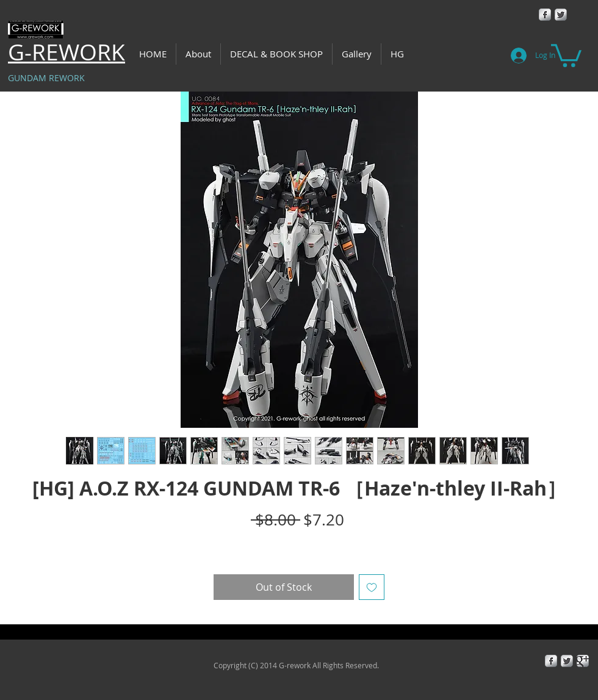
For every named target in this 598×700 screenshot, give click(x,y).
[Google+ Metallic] (583, 661)
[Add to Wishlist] (372, 587)
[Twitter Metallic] (561, 15)
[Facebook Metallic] (545, 15)
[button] (566, 54)
